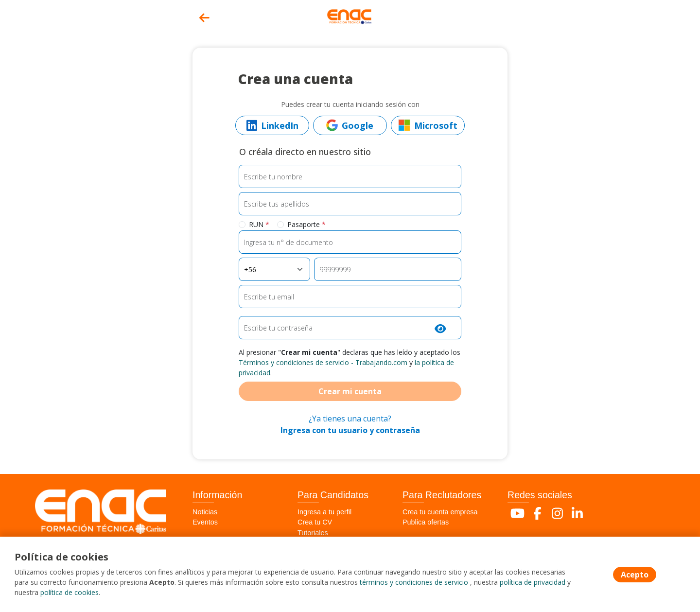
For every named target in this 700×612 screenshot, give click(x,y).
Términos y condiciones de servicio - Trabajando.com (323, 362)
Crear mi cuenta (350, 391)
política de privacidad (533, 582)
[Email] (350, 297)
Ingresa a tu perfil (324, 512)
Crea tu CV (315, 522)
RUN (259, 224)
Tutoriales (313, 533)
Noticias (205, 512)
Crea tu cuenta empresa (440, 512)
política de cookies (70, 592)
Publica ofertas (426, 522)
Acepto (635, 575)
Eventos (205, 522)
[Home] (350, 16)
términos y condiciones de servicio (414, 582)
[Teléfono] (388, 269)
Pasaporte (306, 224)
